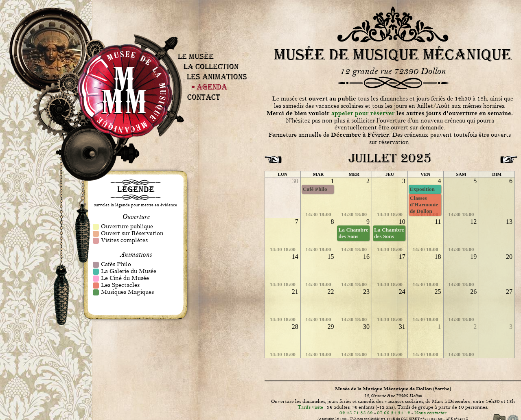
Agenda (212, 87)
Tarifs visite (310, 407)
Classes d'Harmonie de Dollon (424, 205)
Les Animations (217, 77)
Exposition (422, 189)
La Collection (211, 67)
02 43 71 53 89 (356, 413)
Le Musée (196, 56)
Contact (204, 97)
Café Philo (315, 189)
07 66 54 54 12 (394, 413)
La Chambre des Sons (353, 233)
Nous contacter (430, 413)
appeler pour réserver (363, 113)
